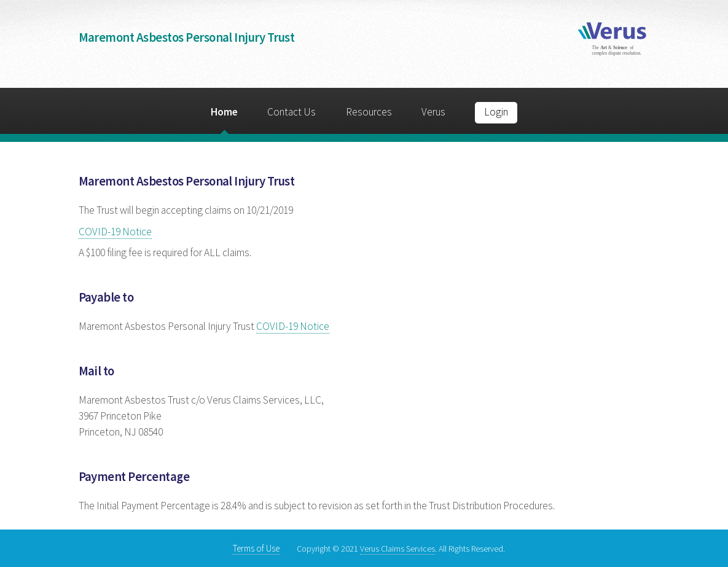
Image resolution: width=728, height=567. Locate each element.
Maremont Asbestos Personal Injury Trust (187, 37)
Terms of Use (256, 548)
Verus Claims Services (397, 549)
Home (224, 112)
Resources (369, 112)
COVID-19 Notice (115, 232)
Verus (433, 112)
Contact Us (292, 112)
